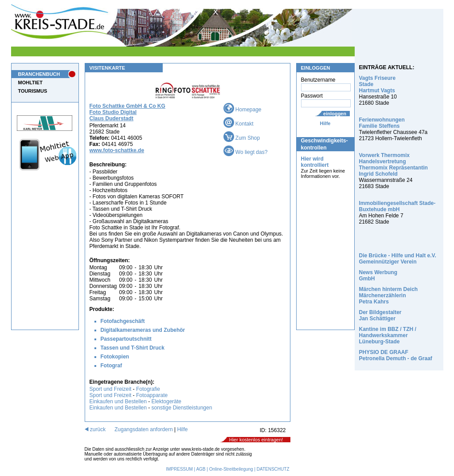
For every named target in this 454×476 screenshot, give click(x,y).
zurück (95, 429)
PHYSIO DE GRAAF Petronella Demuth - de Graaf (396, 355)
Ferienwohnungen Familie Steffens (382, 123)
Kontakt (239, 124)
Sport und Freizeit (111, 389)
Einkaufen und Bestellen (118, 401)
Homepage (243, 110)
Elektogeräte (166, 401)
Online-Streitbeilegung (231, 469)
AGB (201, 469)
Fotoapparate (152, 395)
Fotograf (112, 366)
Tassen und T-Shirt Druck (133, 348)
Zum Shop (242, 138)
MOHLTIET (30, 83)
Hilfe (325, 123)
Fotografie (148, 389)
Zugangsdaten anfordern (143, 429)
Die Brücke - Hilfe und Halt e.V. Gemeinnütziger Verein (398, 259)
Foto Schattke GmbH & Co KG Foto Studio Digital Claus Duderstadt (127, 112)
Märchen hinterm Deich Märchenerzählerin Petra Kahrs (389, 295)
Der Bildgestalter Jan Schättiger (380, 315)
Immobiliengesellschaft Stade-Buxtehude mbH (397, 206)
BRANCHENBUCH (39, 74)
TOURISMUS (33, 91)
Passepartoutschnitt (126, 339)
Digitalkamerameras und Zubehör (143, 330)
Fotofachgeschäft (123, 321)
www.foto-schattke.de (117, 150)
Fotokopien (115, 357)
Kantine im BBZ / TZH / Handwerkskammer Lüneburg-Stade (388, 335)
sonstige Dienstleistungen (182, 408)
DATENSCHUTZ (273, 469)
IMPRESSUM (179, 469)
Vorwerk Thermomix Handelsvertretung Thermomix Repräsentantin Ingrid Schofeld (393, 165)
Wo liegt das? (246, 152)
